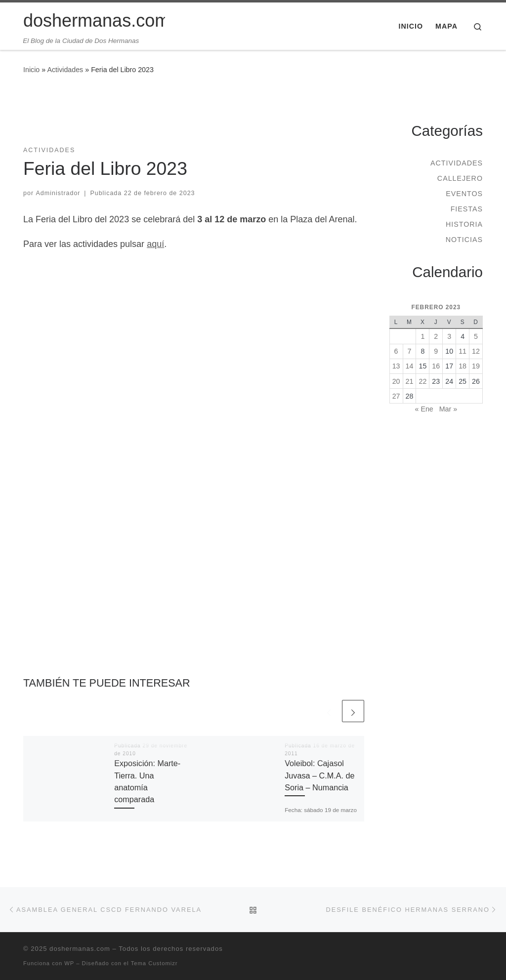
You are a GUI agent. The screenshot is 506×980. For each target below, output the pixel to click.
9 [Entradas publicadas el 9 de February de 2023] (436, 351)
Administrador (58, 193)
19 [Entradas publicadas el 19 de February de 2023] (476, 366)
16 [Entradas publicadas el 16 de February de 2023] (436, 366)
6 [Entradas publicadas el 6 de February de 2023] (396, 351)
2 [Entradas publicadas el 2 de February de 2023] (436, 336)
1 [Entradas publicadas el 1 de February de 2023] (422, 336)
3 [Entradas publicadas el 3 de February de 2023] (449, 336)
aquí (155, 244)
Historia (464, 224)
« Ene (424, 409)
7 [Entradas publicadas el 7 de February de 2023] (410, 351)
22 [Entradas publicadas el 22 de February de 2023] (422, 381)
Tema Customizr (154, 963)
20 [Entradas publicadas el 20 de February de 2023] (396, 381)
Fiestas (467, 209)
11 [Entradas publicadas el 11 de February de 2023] (463, 351)
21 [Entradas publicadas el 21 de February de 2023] (410, 381)
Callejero (460, 178)
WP (69, 963)
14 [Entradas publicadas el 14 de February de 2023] (410, 366)
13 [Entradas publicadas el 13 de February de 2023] (396, 366)
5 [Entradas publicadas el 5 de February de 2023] (476, 336)
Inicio (31, 70)
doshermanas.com (80, 949)
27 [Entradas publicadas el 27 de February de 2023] (396, 396)
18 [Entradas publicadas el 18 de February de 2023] (463, 366)
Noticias (464, 240)
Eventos (464, 194)
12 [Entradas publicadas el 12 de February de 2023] (476, 351)
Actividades (65, 70)
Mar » (448, 409)
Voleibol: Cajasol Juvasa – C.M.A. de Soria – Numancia (319, 775)
